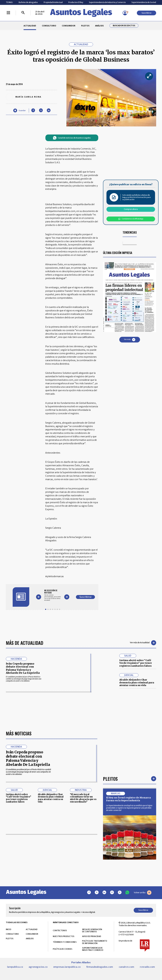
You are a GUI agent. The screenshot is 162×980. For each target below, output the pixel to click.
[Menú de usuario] (125, 13)
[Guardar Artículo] (19, 110)
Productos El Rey (76, 2)
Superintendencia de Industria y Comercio (107, 2)
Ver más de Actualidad (143, 643)
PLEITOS (85, 26)
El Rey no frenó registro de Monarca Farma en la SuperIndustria (128, 888)
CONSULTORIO (49, 26)
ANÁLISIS (99, 26)
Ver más (130, 340)
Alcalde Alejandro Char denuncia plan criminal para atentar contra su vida (137, 682)
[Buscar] (23, 13)
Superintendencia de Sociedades (146, 2)
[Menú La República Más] (8, 13)
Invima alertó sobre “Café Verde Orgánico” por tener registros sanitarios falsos (136, 663)
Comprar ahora (131, 209)
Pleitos (110, 868)
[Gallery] (53, 595)
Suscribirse (146, 13)
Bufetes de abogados (28, 2)
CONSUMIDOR (69, 26)
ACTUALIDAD (30, 26)
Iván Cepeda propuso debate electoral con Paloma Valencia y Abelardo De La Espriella (23, 668)
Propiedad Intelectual (53, 2)
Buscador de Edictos (124, 26)
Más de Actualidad (25, 643)
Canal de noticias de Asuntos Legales (72, 138)
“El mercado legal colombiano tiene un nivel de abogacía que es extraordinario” (83, 887)
